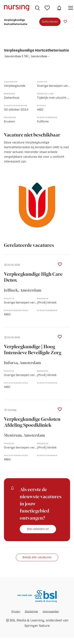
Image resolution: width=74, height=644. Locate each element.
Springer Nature (37, 625)
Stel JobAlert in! (38, 529)
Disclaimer (31, 611)
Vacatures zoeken (37, 8)
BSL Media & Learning (27, 620)
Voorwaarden (51, 611)
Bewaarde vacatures (48, 8)
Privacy (16, 611)
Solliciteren (50, 21)
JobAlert (59, 8)
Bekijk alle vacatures (37, 557)
